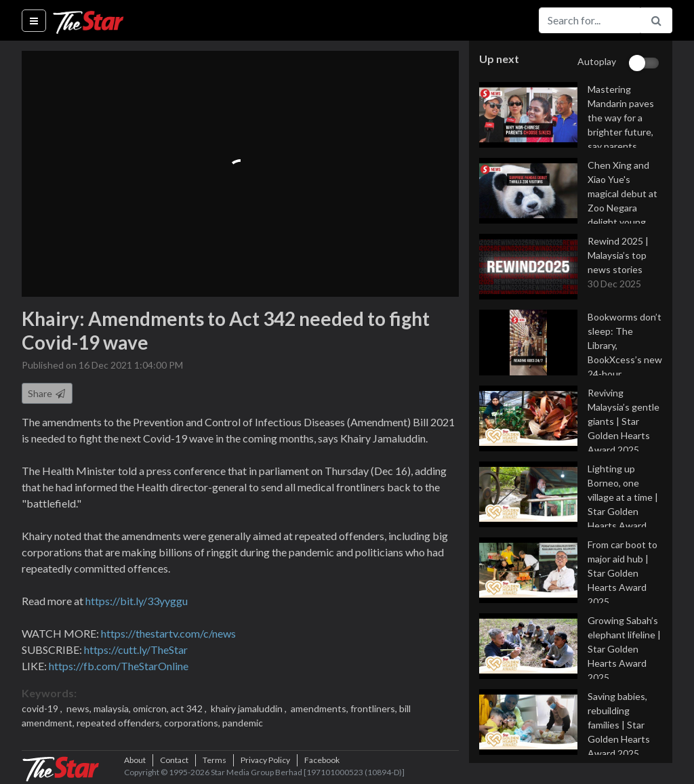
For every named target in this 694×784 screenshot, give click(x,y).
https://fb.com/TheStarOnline (119, 666)
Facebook (322, 760)
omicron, (152, 708)
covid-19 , (43, 708)
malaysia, (113, 708)
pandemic (243, 723)
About (135, 760)
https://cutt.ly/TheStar (136, 649)
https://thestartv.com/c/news (168, 633)
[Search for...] (590, 20)
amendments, (320, 708)
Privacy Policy (265, 760)
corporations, (193, 723)
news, (79, 708)
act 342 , (190, 708)
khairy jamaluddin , (249, 708)
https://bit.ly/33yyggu (137, 601)
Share (47, 393)
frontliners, (375, 708)
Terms (215, 760)
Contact (174, 760)
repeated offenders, (120, 723)
